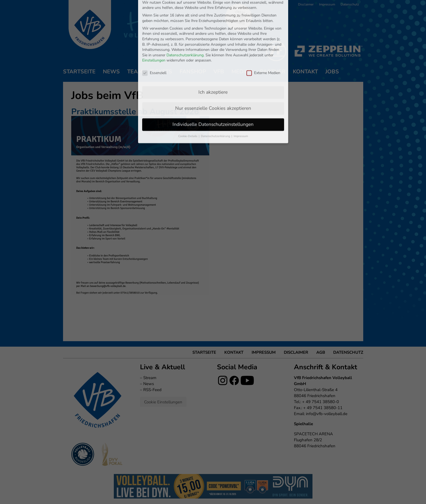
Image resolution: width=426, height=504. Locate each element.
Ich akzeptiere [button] (213, 61)
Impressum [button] (241, 105)
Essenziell (154, 41)
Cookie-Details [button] (188, 105)
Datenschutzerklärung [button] (216, 105)
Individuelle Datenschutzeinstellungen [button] (213, 93)
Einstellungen (154, 29)
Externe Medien (263, 41)
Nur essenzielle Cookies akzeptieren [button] (213, 77)
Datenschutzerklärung (185, 23)
